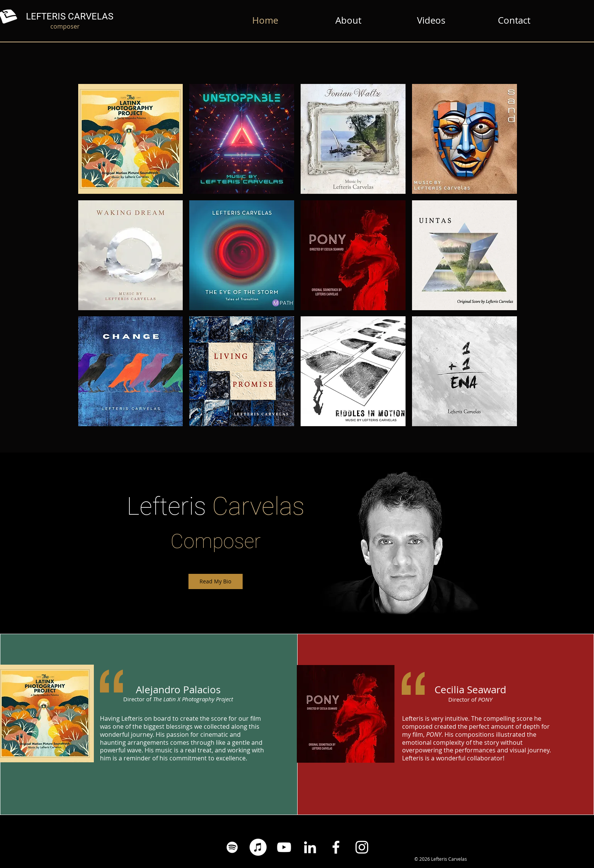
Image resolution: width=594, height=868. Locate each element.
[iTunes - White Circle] (258, 847)
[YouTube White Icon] (284, 847)
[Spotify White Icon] (232, 847)
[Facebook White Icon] (336, 847)
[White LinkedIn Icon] (310, 847)
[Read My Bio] (216, 581)
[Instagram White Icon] (362, 847)
